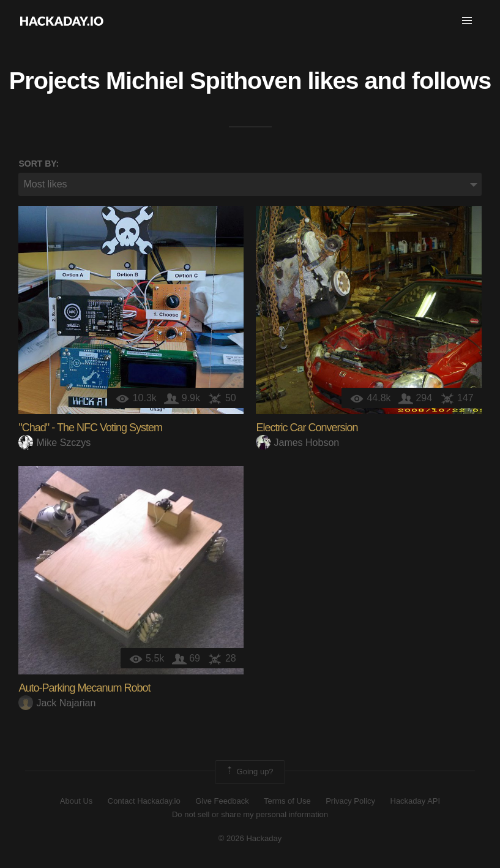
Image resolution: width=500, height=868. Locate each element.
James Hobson (297, 443)
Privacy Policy (350, 801)
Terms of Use (287, 801)
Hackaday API (416, 801)
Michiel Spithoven (203, 80)
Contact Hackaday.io (144, 801)
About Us (76, 801)
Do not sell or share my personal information (250, 814)
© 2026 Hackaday (250, 838)
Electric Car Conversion (307, 428)
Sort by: (39, 164)
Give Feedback (222, 801)
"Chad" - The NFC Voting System (90, 428)
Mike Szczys (54, 443)
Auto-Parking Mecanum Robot (84, 688)
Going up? (249, 772)
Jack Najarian (57, 703)
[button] (467, 21)
